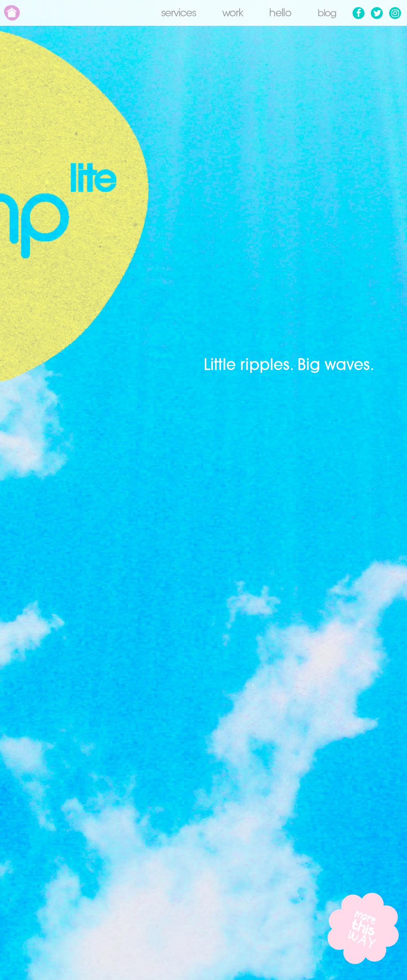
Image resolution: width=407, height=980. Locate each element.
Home (12, 13)
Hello (278, 14)
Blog (326, 14)
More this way (363, 928)
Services (176, 14)
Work (230, 14)
